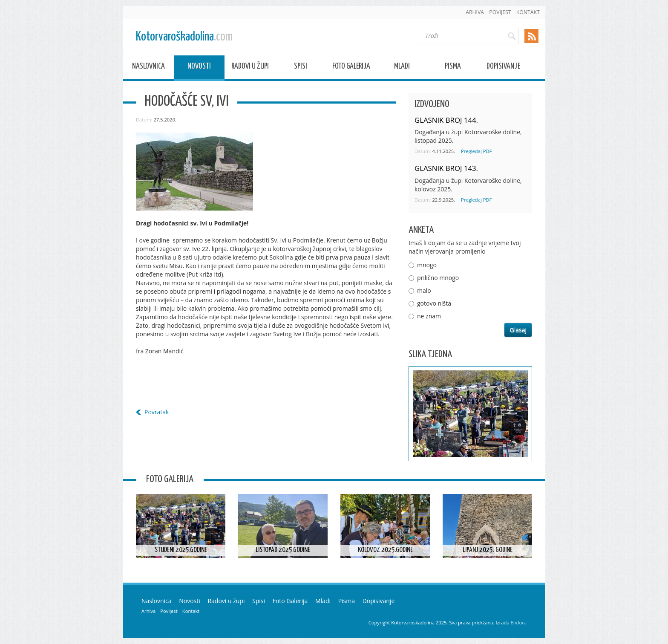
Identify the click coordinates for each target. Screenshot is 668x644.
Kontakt (528, 12)
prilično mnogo (438, 278)
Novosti (199, 68)
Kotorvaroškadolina (184, 37)
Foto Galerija (351, 68)
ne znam (429, 316)
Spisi (301, 68)
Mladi (402, 68)
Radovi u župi (250, 68)
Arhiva (475, 12)
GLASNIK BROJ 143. (446, 168)
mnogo (427, 265)
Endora (519, 622)
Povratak (157, 412)
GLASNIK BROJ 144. (446, 120)
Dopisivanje (503, 68)
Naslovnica (148, 68)
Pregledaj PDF (476, 151)
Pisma (453, 68)
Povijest (500, 12)
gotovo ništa (434, 303)
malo (424, 290)
